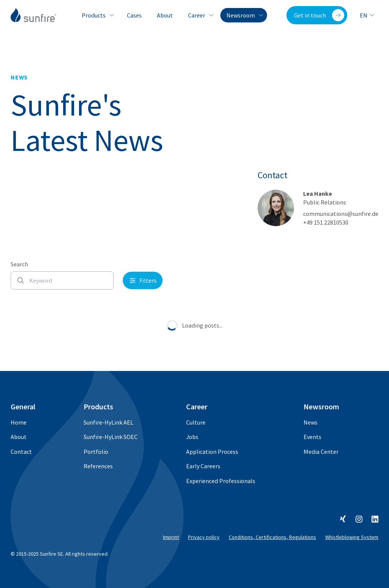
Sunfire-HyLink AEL (108, 422)
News (311, 422)
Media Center (321, 452)
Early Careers (203, 466)
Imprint (171, 537)
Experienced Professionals (221, 481)
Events (312, 437)
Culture (196, 422)
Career (200, 15)
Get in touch (319, 15)
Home (19, 422)
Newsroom (244, 15)
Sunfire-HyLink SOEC (111, 437)
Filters (143, 286)
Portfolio (96, 452)
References (98, 466)
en (367, 15)
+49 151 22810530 (326, 222)
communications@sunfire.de (341, 214)
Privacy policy (204, 537)
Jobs (192, 437)
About (165, 15)
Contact (21, 452)
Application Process (212, 452)
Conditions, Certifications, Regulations (272, 537)
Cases (134, 15)
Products (97, 15)
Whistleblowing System (352, 537)
